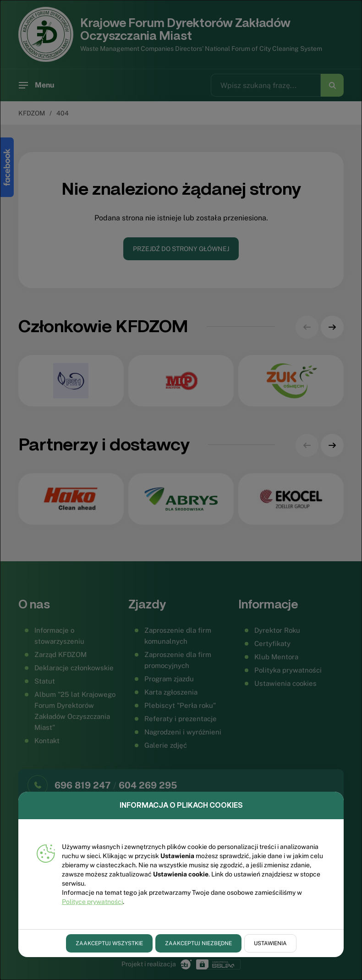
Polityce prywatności (92, 902)
